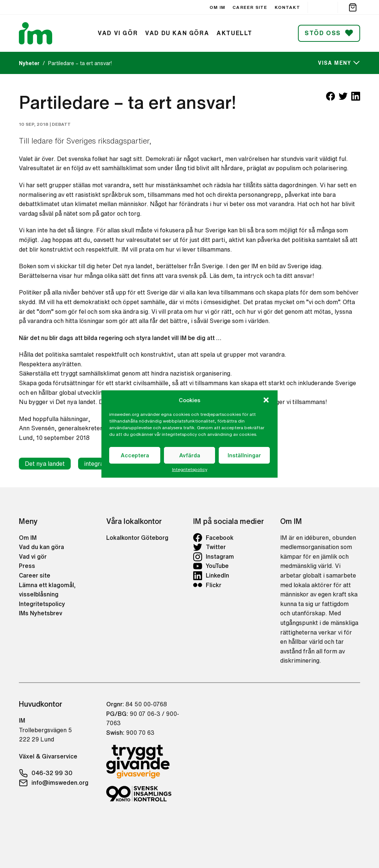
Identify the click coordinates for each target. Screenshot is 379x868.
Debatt (61, 124)
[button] (266, 400)
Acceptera (135, 455)
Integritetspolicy (190, 470)
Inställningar (244, 455)
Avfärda (190, 455)
